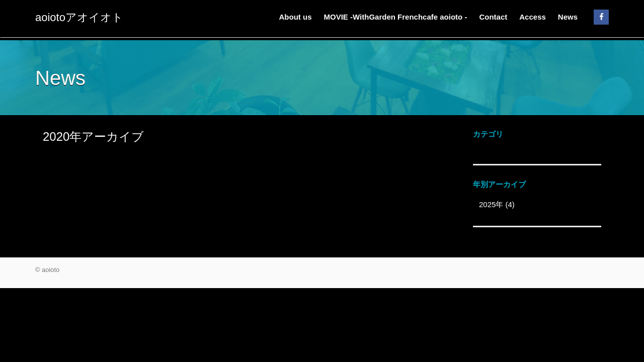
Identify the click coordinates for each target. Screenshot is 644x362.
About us (296, 17)
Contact (493, 17)
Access (533, 17)
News (568, 17)
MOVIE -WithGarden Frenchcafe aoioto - (396, 17)
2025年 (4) (497, 204)
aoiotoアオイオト (79, 17)
